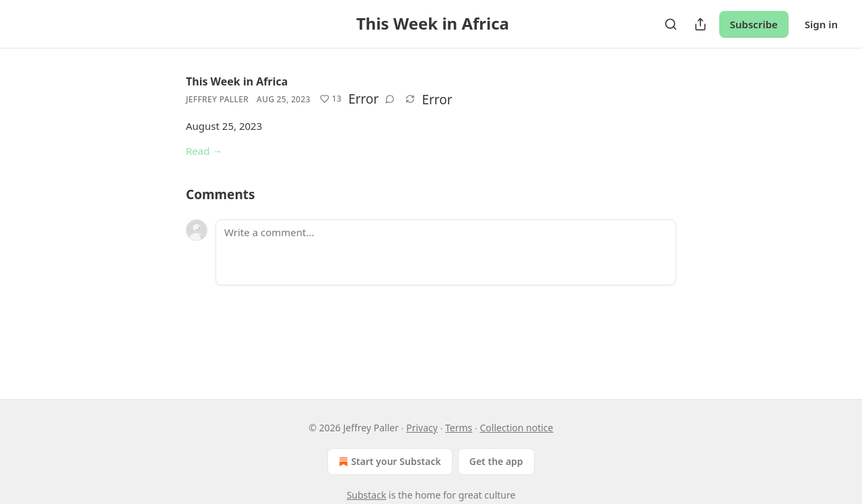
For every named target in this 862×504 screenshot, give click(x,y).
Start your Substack (388, 462)
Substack (367, 495)
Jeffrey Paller (217, 99)
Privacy (422, 428)
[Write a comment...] (446, 252)
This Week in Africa (237, 81)
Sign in (821, 24)
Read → (204, 151)
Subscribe (754, 24)
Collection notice (516, 428)
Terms (459, 428)
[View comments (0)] (390, 99)
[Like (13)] (331, 99)
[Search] (671, 24)
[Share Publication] (700, 24)
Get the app (496, 461)
